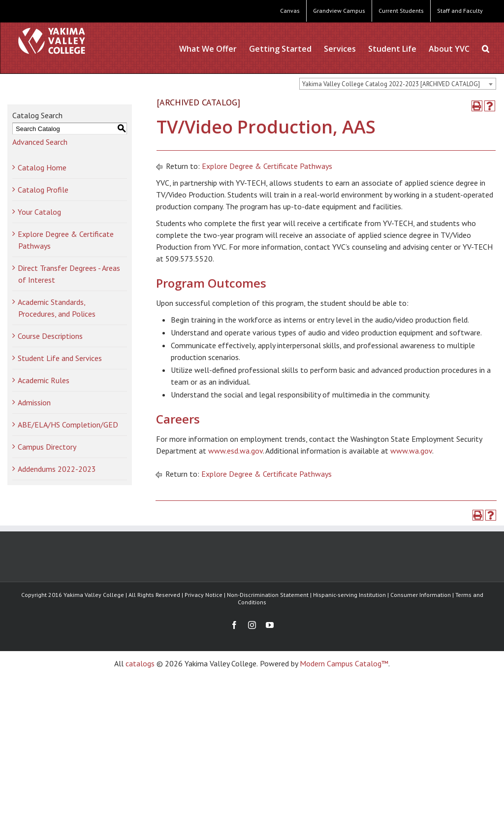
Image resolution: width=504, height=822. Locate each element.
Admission (34, 402)
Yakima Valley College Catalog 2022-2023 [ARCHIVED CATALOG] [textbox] (391, 84)
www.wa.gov (411, 451)
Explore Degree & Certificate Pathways (267, 166)
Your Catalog (39, 212)
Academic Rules (44, 380)
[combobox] (398, 84)
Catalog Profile (43, 190)
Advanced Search (40, 142)
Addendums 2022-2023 (57, 469)
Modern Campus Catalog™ (344, 663)
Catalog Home (42, 167)
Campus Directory (47, 447)
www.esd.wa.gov (236, 451)
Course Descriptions (50, 336)
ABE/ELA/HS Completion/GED (68, 425)
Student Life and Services (60, 358)
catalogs (140, 663)
